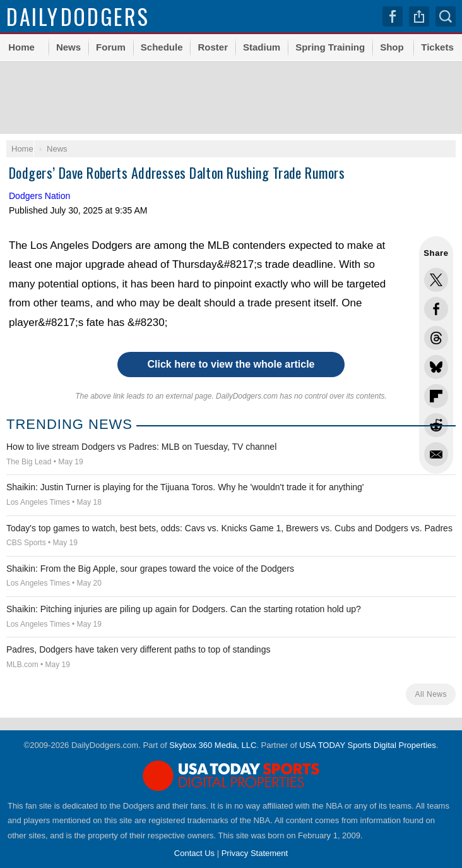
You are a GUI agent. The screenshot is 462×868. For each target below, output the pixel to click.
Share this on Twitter (436, 280)
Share (419, 16)
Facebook (393, 16)
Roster (213, 47)
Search (446, 16)
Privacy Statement (255, 853)
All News (431, 694)
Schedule (162, 47)
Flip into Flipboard (436, 396)
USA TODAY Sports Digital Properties (368, 745)
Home (21, 47)
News (68, 47)
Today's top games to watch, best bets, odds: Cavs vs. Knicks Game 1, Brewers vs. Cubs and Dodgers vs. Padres (229, 528)
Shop (392, 47)
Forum (111, 47)
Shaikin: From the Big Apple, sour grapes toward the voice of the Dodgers (150, 569)
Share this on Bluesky (436, 367)
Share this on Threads (436, 338)
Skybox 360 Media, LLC (213, 745)
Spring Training (330, 47)
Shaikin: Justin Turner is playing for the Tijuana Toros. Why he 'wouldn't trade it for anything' (185, 487)
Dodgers (78, 16)
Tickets (437, 47)
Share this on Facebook (436, 309)
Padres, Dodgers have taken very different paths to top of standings (138, 649)
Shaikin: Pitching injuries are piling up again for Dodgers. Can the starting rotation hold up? (184, 609)
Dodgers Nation (39, 196)
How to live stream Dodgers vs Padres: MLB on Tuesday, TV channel (141, 447)
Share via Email (436, 454)
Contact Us (194, 853)
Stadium (262, 47)
